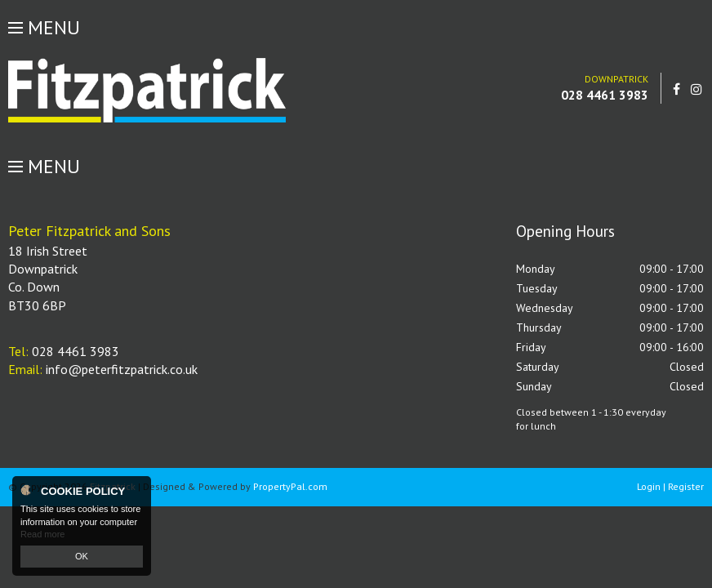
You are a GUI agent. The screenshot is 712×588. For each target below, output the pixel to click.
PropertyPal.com (290, 486)
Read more (42, 534)
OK (82, 556)
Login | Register (670, 486)
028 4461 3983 (605, 95)
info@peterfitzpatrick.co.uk (122, 369)
